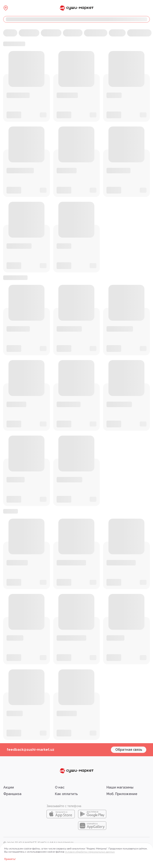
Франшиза (12, 794)
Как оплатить (66, 794)
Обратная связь (129, 750)
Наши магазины (120, 787)
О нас (60, 787)
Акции (9, 787)
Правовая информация (20, 848)
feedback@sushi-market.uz (31, 750)
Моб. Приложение (122, 794)
